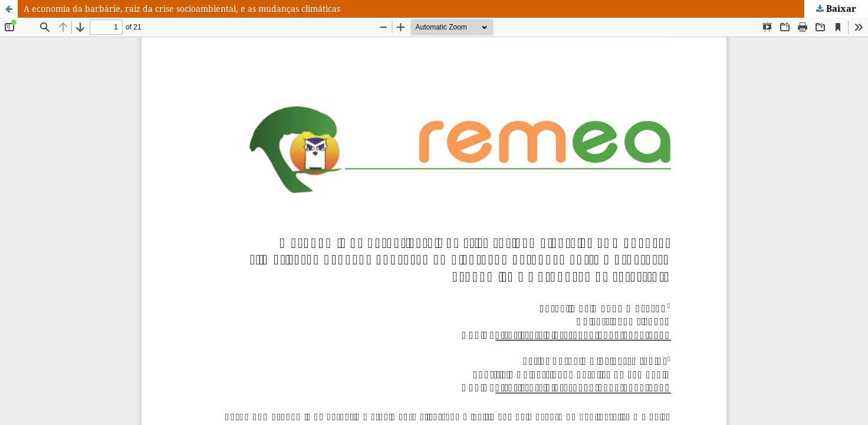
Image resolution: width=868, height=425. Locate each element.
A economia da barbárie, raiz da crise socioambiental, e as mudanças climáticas (182, 9)
